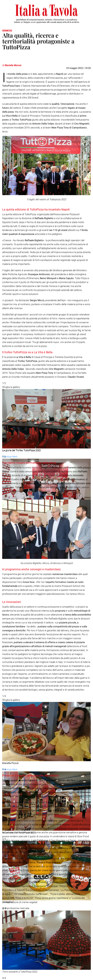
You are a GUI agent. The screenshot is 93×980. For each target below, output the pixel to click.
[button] (7, 457)
